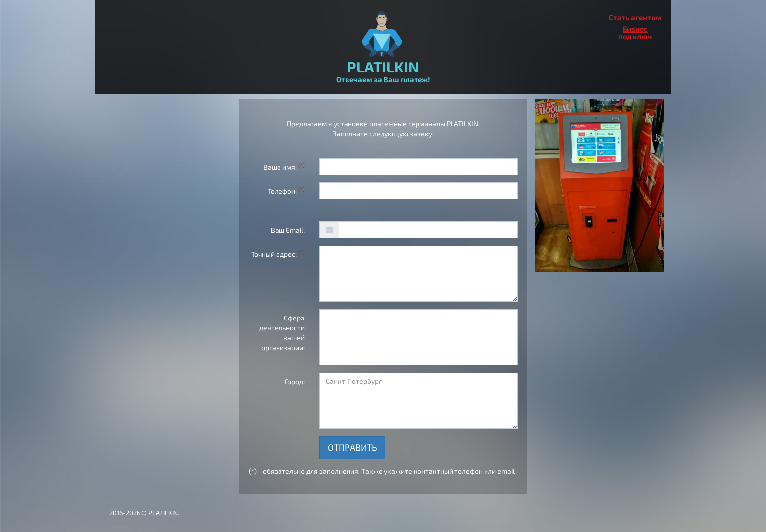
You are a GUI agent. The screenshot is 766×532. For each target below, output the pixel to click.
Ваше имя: (284, 167)
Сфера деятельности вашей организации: (282, 333)
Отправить (352, 447)
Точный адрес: (278, 254)
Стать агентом (635, 17)
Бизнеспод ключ (635, 33)
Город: (295, 381)
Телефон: (286, 191)
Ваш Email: (288, 230)
